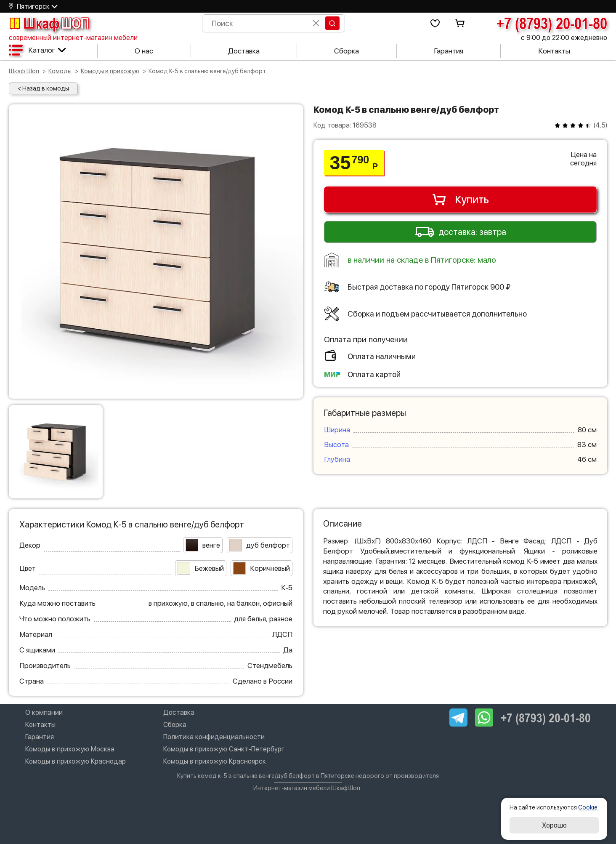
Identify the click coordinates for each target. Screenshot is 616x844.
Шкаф (49, 23)
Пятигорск (33, 7)
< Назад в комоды (43, 88)
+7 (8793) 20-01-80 (552, 23)
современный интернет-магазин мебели (73, 38)
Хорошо (554, 825)
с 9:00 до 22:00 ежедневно (564, 38)
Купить (460, 200)
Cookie (588, 807)
